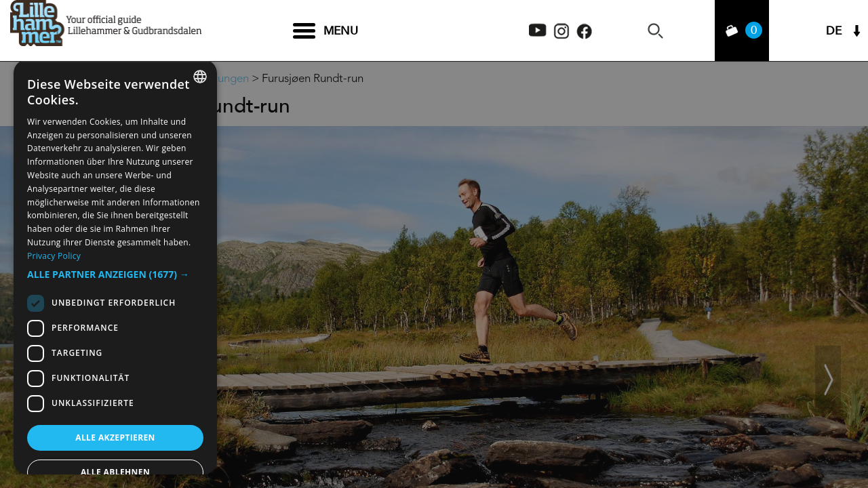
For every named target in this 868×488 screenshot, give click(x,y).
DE (834, 31)
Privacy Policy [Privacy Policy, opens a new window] (54, 256)
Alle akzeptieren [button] (115, 438)
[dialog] (115, 267)
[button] (115, 274)
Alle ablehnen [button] (115, 472)
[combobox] (200, 77)
